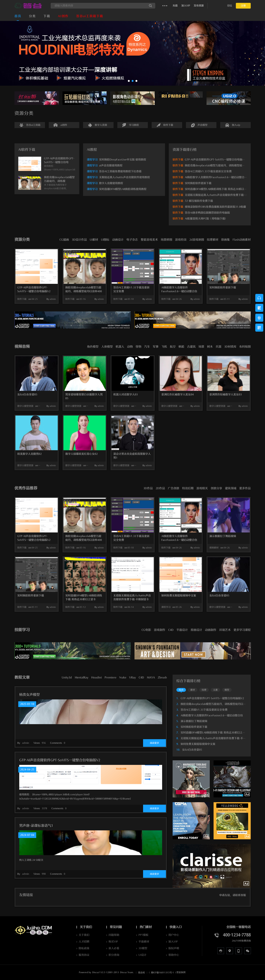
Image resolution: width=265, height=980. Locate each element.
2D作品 (160, 488)
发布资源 (199, 6)
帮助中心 (174, 955)
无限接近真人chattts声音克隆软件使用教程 (124, 177)
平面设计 (182, 630)
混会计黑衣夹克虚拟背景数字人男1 (132, 456)
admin (53, 299)
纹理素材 (213, 240)
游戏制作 (160, 630)
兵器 (219, 347)
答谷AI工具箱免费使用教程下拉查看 (120, 171)
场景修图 (167, 240)
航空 (173, 347)
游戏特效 (181, 240)
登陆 (230, 6)
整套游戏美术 (149, 240)
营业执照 (181, 972)
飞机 (164, 347)
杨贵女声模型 (30, 695)
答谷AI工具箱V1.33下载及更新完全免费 (208, 171)
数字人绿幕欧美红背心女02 (82, 454)
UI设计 (143, 955)
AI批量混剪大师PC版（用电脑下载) (205, 219)
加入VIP (186, 6)
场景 (201, 347)
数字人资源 (101, 125)
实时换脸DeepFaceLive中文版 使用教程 (123, 160)
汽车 (147, 347)
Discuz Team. (127, 972)
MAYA (151, 678)
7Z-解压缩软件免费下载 (199, 201)
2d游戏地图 (197, 240)
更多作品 (245, 488)
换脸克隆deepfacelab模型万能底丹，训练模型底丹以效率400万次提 (84, 290)
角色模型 (93, 347)
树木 (210, 347)
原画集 (225, 240)
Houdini (96, 678)
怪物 (139, 347)
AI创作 (63, 16)
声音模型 (203, 125)
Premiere (110, 678)
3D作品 (148, 488)
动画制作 (211, 630)
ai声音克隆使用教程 (111, 166)
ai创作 (64, 125)
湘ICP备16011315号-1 (162, 973)
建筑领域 (231, 488)
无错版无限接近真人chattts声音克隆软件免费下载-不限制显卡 (221, 195)
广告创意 (174, 488)
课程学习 (92, 160)
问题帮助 (114, 935)
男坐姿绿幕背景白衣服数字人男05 (84, 396)
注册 (243, 6)
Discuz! (96, 972)
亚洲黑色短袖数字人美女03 (226, 395)
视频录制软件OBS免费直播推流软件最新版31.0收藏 (215, 207)
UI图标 (105, 240)
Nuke (123, 678)
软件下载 (168, 125)
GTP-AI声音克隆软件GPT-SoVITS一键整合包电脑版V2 (217, 160)
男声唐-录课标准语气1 (36, 826)
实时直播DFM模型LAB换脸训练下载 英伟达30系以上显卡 (218, 189)
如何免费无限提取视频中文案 (179, 596)
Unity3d (67, 678)
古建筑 (191, 347)
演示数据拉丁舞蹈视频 (223, 536)
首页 (18, 16)
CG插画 (64, 240)
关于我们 (84, 935)
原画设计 (196, 630)
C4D (171, 630)
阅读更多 (155, 743)
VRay (132, 678)
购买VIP (113, 942)
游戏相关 (202, 488)
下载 (47, 16)
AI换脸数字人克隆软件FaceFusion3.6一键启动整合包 (216, 177)
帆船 (181, 347)
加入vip (236, 125)
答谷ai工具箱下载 (90, 16)
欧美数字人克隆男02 (30, 454)
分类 (32, 16)
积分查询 (114, 955)
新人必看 (114, 948)
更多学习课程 (242, 630)
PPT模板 (143, 935)
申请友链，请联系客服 (233, 895)
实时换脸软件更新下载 (198, 183)
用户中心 (174, 935)
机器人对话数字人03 (126, 395)
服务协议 (84, 955)
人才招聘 (84, 942)
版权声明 (174, 948)
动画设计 (118, 240)
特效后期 (188, 488)
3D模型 (143, 948)
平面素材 (144, 942)
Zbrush (162, 678)
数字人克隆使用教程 (111, 183)
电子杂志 (132, 240)
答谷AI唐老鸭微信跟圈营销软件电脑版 (207, 213)
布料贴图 (245, 347)
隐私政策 (84, 948)
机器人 (120, 347)
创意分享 (216, 488)
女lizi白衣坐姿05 (27, 395)
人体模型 (107, 347)
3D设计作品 (79, 240)
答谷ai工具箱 (33, 125)
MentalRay (82, 678)
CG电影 (146, 630)
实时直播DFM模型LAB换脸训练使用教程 (123, 189)
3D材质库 (230, 347)
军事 (156, 347)
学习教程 (134, 125)
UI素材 (94, 240)
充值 (175, 6)
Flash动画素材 (242, 240)
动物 (130, 347)
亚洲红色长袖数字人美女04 (178, 395)
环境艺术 (225, 630)
